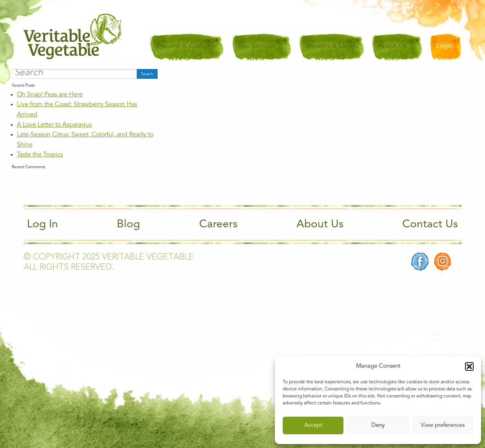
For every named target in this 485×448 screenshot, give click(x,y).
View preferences (443, 425)
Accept (313, 425)
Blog (128, 225)
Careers (218, 225)
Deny (378, 425)
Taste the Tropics (40, 155)
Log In (43, 225)
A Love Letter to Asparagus (54, 125)
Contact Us (430, 225)
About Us (320, 225)
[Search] (74, 74)
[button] (469, 366)
